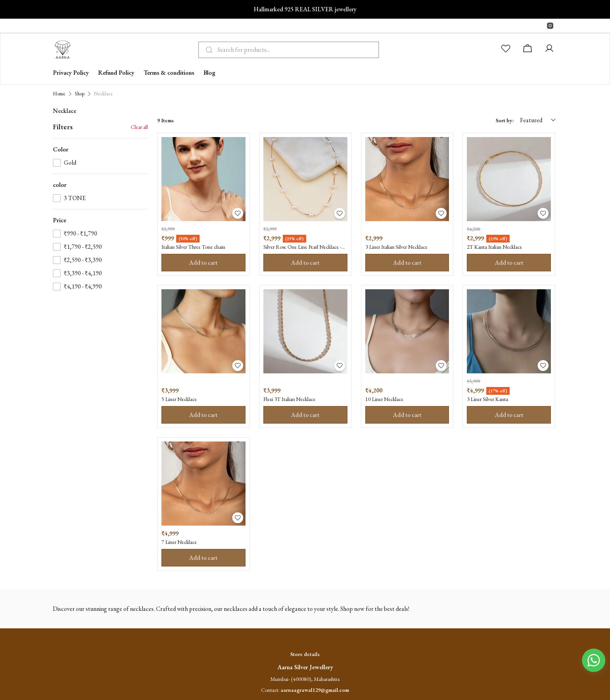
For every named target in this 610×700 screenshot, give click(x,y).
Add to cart (203, 263)
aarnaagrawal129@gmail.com (315, 693)
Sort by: (505, 120)
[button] (507, 50)
